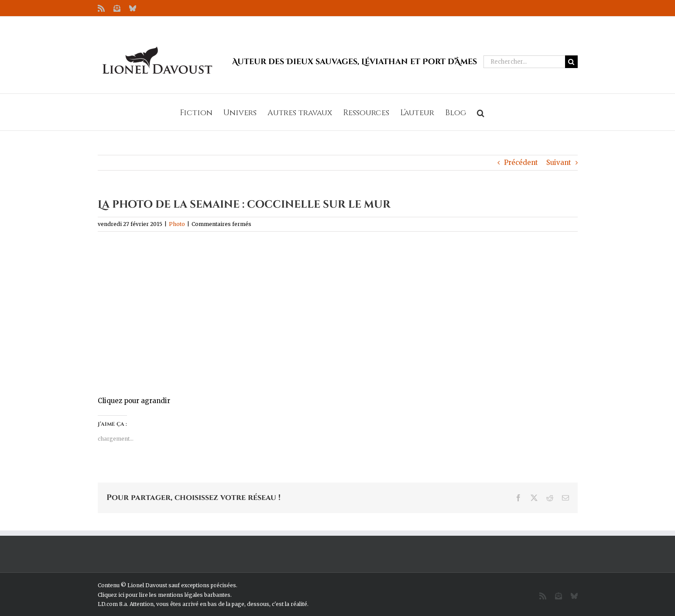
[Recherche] (571, 62)
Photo (177, 224)
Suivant (559, 163)
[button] (481, 112)
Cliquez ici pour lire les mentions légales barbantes (164, 595)
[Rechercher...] (524, 62)
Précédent (521, 163)
